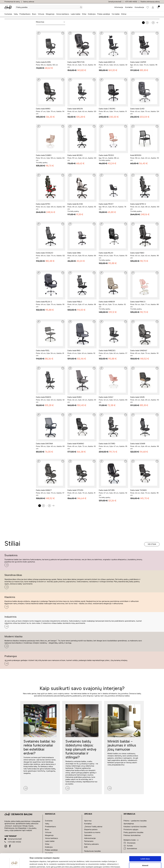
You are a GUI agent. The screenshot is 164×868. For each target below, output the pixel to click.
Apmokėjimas (129, 824)
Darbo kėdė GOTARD (107, 444)
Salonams (88, 835)
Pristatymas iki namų (12, 2)
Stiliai (84, 14)
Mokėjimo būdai (130, 840)
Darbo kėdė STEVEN (75, 490)
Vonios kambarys (63, 14)
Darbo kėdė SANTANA (44, 444)
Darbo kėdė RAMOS (44, 397)
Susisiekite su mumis (92, 832)
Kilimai (124, 14)
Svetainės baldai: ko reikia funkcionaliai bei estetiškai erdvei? (39, 747)
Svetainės (8, 14)
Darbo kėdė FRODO (106, 155)
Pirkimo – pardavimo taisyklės (135, 821)
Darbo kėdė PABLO (75, 302)
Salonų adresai (29, 2)
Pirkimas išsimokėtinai (132, 835)
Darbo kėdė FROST (106, 204)
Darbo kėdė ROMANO (76, 444)
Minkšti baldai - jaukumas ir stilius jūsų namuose (122, 745)
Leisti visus (145, 846)
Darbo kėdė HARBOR (107, 302)
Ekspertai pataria (91, 830)
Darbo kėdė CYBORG (107, 109)
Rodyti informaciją (116, 864)
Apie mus (88, 821)
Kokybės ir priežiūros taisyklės (135, 827)
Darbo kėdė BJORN (43, 62)
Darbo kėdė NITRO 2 (138, 204)
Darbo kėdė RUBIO (75, 397)
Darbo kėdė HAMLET (44, 490)
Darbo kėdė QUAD (137, 109)
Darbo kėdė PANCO (138, 302)
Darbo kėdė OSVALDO (45, 253)
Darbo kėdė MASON (75, 109)
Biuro (34, 14)
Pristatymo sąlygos (131, 830)
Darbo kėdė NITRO (43, 204)
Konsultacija (139, 7)
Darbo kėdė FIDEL (43, 351)
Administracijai (90, 838)
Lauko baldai (76, 14)
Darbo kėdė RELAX (106, 253)
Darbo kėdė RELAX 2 (44, 302)
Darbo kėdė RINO (74, 351)
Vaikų (16, 14)
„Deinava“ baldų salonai (93, 827)
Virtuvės (41, 14)
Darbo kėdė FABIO (137, 253)
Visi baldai (116, 14)
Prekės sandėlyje (104, 14)
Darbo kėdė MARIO (43, 109)
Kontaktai (129, 7)
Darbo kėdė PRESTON (76, 62)
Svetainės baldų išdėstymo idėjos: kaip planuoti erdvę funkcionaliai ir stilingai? (81, 749)
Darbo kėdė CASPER (138, 62)
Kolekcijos (92, 14)
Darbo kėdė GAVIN (137, 397)
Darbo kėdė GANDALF (139, 351)
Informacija (119, 7)
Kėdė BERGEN (136, 155)
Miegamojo (50, 14)
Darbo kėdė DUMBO (44, 155)
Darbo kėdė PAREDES (107, 351)
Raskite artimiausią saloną (150, 2)
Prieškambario (25, 14)
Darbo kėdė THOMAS (138, 490)
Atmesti (145, 853)
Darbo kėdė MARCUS (107, 62)
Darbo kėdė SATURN (107, 490)
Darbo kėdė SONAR (138, 444)
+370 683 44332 (131, 2)
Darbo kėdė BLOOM (75, 204)
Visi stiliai (152, 544)
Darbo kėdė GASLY (106, 397)
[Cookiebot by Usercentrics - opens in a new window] (15, 864)
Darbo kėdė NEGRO (75, 155)
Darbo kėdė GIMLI (74, 253)
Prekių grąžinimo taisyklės (133, 832)
